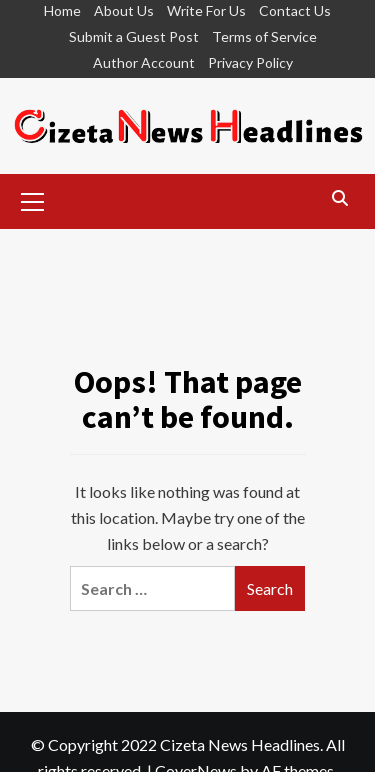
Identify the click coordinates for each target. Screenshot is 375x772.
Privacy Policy (250, 62)
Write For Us (206, 10)
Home (62, 10)
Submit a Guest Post (134, 36)
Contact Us (295, 10)
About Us (124, 10)
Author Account (144, 62)
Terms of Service (264, 36)
